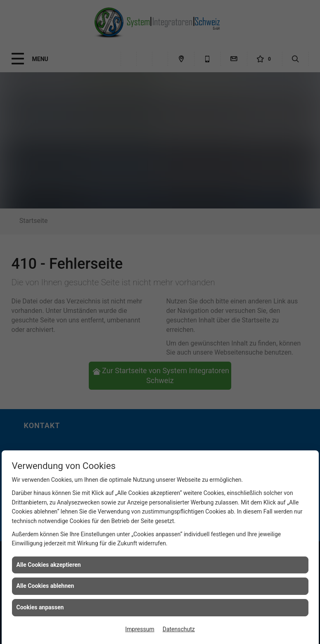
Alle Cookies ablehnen (45, 586)
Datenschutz (179, 629)
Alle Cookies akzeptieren (49, 565)
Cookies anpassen (40, 607)
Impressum (140, 629)
